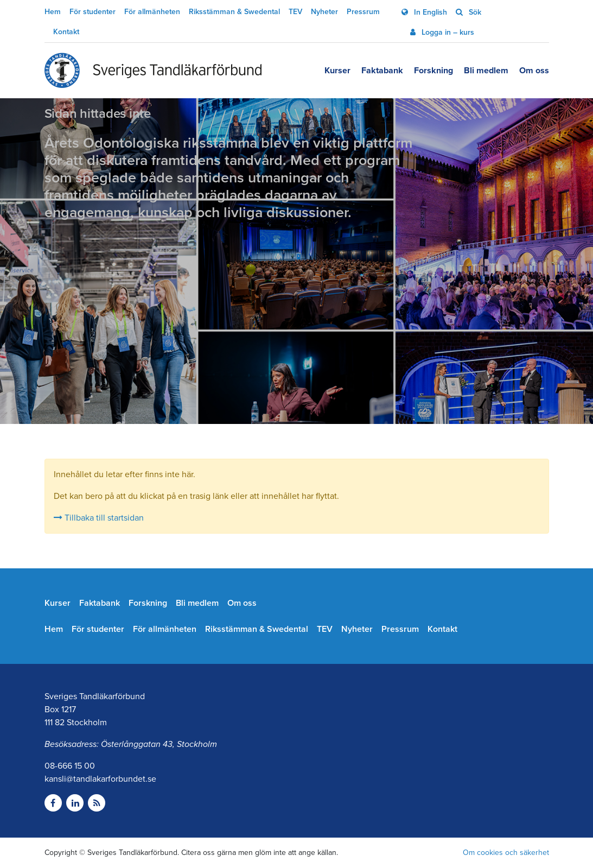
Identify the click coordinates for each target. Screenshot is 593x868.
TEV (295, 12)
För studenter (93, 12)
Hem (53, 12)
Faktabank (382, 71)
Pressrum (363, 12)
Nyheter (324, 12)
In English (429, 12)
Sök (474, 12)
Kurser (337, 71)
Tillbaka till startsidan (99, 518)
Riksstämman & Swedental (234, 12)
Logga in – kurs (447, 32)
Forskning (433, 71)
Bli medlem (486, 71)
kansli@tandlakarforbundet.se (100, 779)
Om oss (534, 71)
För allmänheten (152, 12)
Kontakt (66, 32)
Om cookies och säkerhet (506, 853)
